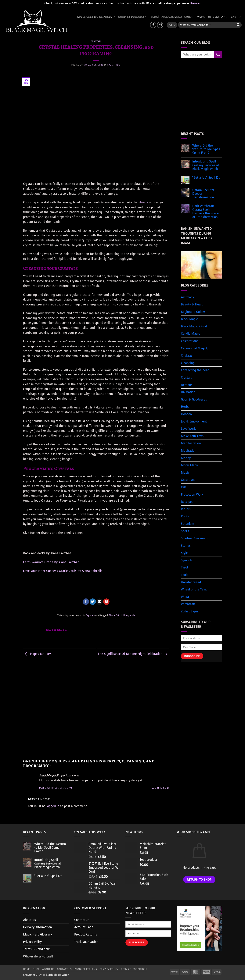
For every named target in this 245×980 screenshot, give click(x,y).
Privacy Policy (32, 942)
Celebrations (190, 341)
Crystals (96, 41)
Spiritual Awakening (195, 538)
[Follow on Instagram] (160, 25)
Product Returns (86, 934)
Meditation (189, 451)
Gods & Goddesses (194, 399)
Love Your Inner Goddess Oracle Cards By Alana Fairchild (63, 571)
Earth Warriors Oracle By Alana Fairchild (51, 562)
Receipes (187, 502)
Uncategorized (191, 582)
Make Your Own (192, 436)
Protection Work (192, 495)
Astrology (187, 297)
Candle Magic (190, 334)
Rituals (186, 509)
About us (29, 920)
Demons (187, 385)
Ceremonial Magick (194, 348)
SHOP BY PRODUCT (133, 17)
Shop (36, 969)
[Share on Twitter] (93, 602)
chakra (144, 202)
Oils (184, 487)
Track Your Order (86, 942)
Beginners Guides (193, 312)
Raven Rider (114, 65)
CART (236, 17)
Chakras (187, 356)
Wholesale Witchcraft (38, 956)
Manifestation (191, 443)
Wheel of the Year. (194, 589)
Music (185, 473)
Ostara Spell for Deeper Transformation (203, 194)
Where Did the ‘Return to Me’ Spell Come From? (206, 149)
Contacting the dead (195, 370)
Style (184, 553)
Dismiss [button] (195, 3)
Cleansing (188, 363)
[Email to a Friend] (100, 602)
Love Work (188, 429)
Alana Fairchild (117, 615)
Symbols (187, 560)
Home (27, 969)
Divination (188, 392)
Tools (185, 575)
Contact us (82, 920)
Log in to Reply (161, 788)
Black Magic (189, 319)
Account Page (84, 927)
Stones (186, 546)
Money (186, 458)
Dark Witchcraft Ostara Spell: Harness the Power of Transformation (206, 211)
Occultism (188, 480)
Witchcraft (188, 604)
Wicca (185, 597)
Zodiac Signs (190, 611)
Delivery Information (38, 927)
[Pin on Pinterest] (106, 602)
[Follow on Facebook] (153, 25)
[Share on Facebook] (86, 602)
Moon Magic (190, 465)
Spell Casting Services (96, 17)
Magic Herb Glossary (38, 934)
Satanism (187, 524)
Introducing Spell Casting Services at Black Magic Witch (206, 165)
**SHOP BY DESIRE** (212, 17)
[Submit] (238, 25)
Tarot (185, 567)
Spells (185, 531)
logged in (53, 806)
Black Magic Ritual (194, 326)
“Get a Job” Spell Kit (206, 178)
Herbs (185, 407)
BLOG (154, 17)
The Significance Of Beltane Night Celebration (134, 654)
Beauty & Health (193, 304)
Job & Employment (194, 421)
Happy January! (37, 654)
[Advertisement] (96, 709)
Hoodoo (186, 414)
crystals (130, 615)
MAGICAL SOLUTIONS (177, 17)
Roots (185, 516)
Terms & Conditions (37, 949)
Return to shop (199, 880)
